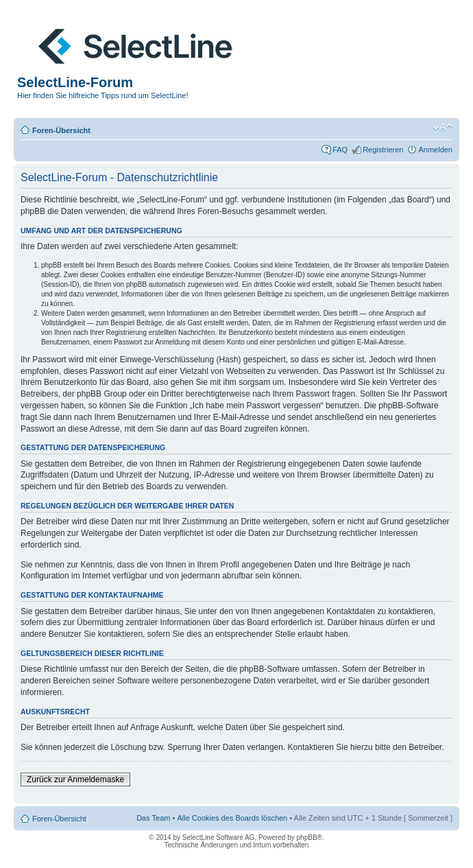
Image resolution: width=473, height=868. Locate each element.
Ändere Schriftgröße (442, 128)
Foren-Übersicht (61, 130)
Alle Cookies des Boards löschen (232, 818)
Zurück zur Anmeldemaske (75, 779)
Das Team (153, 818)
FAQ (340, 150)
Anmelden (435, 150)
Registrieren (383, 150)
